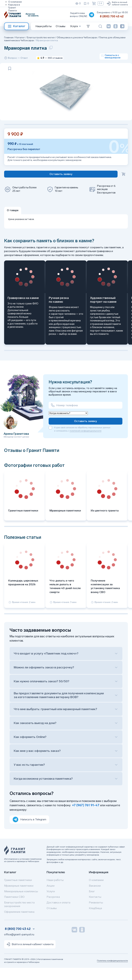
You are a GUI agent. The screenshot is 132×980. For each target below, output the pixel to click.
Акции (51, 898)
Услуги (51, 904)
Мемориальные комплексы (21, 904)
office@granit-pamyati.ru (19, 947)
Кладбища (95, 920)
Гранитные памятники (18, 892)
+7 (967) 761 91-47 (86, 818)
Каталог (16, 26)
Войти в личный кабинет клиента (117, 3)
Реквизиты (14, 13)
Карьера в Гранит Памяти (14, 8)
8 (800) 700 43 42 (112, 16)
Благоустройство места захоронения (19, 917)
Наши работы (44, 26)
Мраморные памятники (19, 898)
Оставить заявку (86, 433)
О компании (15, 2)
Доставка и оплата (58, 915)
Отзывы (13, 16)
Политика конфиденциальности (112, 973)
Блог (92, 904)
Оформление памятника (19, 924)
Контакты (95, 909)
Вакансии (95, 898)
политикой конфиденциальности (86, 443)
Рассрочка (53, 909)
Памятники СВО (14, 909)
